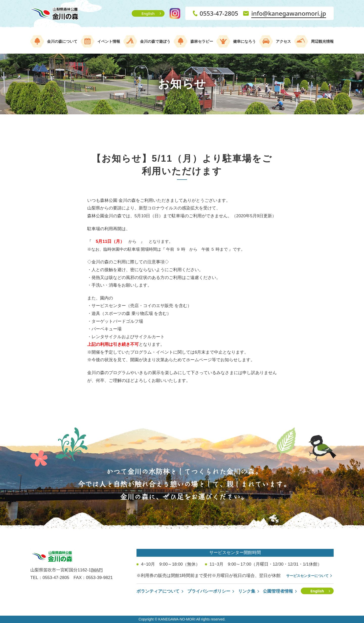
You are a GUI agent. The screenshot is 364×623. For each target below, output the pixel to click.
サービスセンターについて (307, 576)
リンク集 (247, 591)
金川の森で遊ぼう (155, 41)
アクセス (283, 41)
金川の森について (62, 41)
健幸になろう (244, 41)
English (148, 13)
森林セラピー (202, 41)
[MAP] (97, 570)
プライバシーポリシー (209, 591)
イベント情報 (109, 41)
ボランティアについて (158, 591)
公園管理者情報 (278, 591)
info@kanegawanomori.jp (289, 13)
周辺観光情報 (322, 41)
